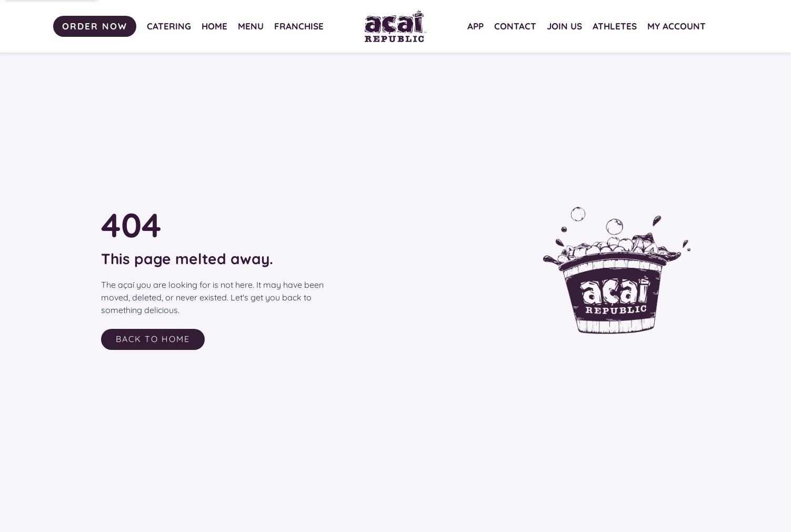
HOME (214, 26)
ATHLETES (615, 26)
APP (475, 26)
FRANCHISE (299, 26)
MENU (251, 26)
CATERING (169, 26)
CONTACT (515, 26)
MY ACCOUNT (677, 26)
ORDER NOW (95, 26)
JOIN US (564, 26)
